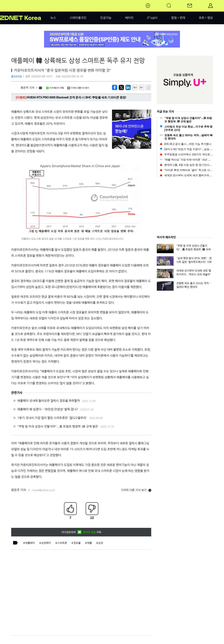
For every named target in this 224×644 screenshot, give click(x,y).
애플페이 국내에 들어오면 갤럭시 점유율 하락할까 (49, 401)
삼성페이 (46, 543)
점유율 (77, 543)
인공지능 (106, 18)
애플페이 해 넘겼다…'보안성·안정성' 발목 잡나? (48, 409)
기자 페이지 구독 (55, 88)
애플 (89, 543)
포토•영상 (206, 18)
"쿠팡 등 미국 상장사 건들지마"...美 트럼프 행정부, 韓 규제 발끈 (58, 426)
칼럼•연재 (178, 18)
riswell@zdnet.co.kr (44, 490)
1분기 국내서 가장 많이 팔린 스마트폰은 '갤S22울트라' (52, 418)
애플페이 (30, 543)
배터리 (129, 18)
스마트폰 (62, 543)
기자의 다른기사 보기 (78, 88)
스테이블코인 (78, 18)
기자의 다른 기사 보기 (136, 490)
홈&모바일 (17, 77)
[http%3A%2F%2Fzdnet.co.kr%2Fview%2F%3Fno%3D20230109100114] (128, 87)
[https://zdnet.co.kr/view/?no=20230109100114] (115, 87)
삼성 (101, 543)
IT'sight (152, 18)
